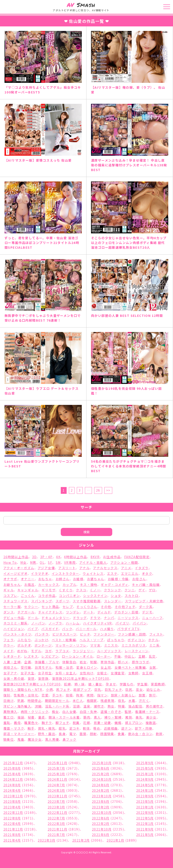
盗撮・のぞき (111, 712)
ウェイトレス (93, 573)
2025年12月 (13, 763)
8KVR (95, 557)
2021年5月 (145, 835)
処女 (83, 662)
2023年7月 (56, 801)
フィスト (156, 634)
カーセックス (49, 585)
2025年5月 (145, 768)
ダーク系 (146, 607)
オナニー (28, 579)
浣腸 (38, 706)
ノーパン (38, 623)
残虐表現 (108, 701)
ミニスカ (111, 645)
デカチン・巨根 (126, 612)
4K (58, 557)
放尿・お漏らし (123, 695)
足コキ (74, 728)
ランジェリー (83, 651)
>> (108, 490)
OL (42, 562)
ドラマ (95, 618)
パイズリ (122, 623)
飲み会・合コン (140, 734)
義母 (17, 723)
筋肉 (87, 717)
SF (50, 562)
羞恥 (7, 723)
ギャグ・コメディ (115, 585)
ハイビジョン (14, 629)
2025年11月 (57, 763)
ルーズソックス (109, 651)
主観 (142, 656)
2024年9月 (145, 779)
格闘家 (92, 701)
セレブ (68, 607)
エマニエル (130, 573)
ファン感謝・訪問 (132, 634)
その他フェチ (125, 607)
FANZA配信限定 (137, 557)
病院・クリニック (35, 712)
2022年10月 (102, 812)
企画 (28, 662)
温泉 (87, 706)
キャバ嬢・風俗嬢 (146, 585)
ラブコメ (62, 651)
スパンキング (42, 601)
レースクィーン (137, 651)
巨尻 (129, 689)
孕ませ (111, 684)
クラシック (112, 590)
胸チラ (47, 723)
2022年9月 (145, 812)
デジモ (147, 612)
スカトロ (132, 596)
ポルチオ (24, 645)
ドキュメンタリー (55, 618)
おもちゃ (45, 579)
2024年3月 (56, 790)
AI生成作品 (112, 557)
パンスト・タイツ (17, 634)
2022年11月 (57, 812)
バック (67, 629)
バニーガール (86, 629)
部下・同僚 (144, 728)
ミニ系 (154, 645)
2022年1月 (145, 824)
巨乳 (98, 689)
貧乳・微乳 (47, 728)
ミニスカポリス (134, 645)
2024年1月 (145, 790)
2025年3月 (56, 774)
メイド (8, 651)
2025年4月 (12, 774)
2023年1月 (145, 807)
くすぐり (66, 590)
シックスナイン (95, 596)
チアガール (26, 612)
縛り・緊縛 (113, 717)
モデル (36, 651)
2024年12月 (13, 779)
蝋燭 (118, 723)
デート (89, 612)
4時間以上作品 (75, 557)
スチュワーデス (16, 601)
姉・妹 (80, 684)
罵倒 (129, 717)
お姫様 (78, 579)
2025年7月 (56, 768)
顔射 (93, 734)
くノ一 (95, 590)
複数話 (151, 723)
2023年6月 (101, 801)
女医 (153, 667)
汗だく (144, 701)
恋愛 (45, 695)
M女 (23, 562)
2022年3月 (56, 824)
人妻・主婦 (12, 662)
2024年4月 (12, 790)
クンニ (130, 590)
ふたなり (24, 640)
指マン (102, 695)
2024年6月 (101, 785)
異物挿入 (10, 712)
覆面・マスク (14, 728)
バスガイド (50, 629)
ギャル (9, 590)
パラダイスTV (128, 629)
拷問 (90, 695)
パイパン (140, 623)
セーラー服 (12, 607)
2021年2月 (81, 840)
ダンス (9, 612)
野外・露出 (47, 734)
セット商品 (50, 607)
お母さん (139, 579)
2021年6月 (101, 835)
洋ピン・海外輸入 (17, 706)
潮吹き (99, 706)
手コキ (57, 695)
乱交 (152, 656)
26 (98, 490)
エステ (112, 573)
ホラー (9, 645)
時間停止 (35, 701)
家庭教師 (158, 684)
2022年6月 (101, 818)
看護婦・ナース (147, 712)
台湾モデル (43, 667)
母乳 (121, 701)
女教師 (133, 673)
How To (10, 562)
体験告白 (69, 662)
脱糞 (76, 723)
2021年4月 (12, 840)
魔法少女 (35, 739)
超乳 (62, 728)
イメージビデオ (15, 573)
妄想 (31, 678)
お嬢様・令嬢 (118, 579)
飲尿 (159, 734)
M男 (33, 562)
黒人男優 (52, 739)
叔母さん (10, 667)
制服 (94, 662)
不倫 (118, 656)
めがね (22, 651)
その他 (106, 607)
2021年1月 (115, 840)
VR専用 (70, 562)
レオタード (12, 656)
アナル (84, 568)
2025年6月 (101, 768)
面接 (83, 734)
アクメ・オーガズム (19, 568)
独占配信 (136, 706)
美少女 (151, 717)
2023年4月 (12, 807)
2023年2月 (101, 807)
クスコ (81, 590)
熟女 (111, 706)
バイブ (33, 629)
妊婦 (67, 684)
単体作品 (108, 662)
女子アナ (10, 673)
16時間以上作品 (16, 557)
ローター (104, 656)
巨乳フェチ (113, 689)
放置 (142, 695)
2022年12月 (13, 812)
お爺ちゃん (12, 585)
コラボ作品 (47, 596)
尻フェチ (63, 689)
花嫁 (87, 723)
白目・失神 (88, 712)
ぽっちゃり (116, 640)
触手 (31, 728)
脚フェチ (62, 723)
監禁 (128, 712)
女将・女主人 (66, 673)
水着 (132, 701)
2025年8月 (12, 768)
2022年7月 (56, 818)
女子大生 (28, 673)
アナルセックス (105, 568)
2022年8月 (12, 818)
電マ (73, 734)
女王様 (147, 673)
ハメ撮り (107, 629)
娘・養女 (95, 684)
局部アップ (82, 689)
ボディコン (136, 640)
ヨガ (48, 651)
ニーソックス (128, 618)
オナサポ (10, 579)
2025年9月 (145, 763)
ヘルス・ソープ (92, 640)
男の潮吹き (154, 706)
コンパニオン (69, 596)
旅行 (153, 695)
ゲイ (142, 590)
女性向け (87, 673)
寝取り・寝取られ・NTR (23, 689)
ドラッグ (80, 618)
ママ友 (95, 645)
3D (34, 557)
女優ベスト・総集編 (130, 667)
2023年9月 (145, 796)
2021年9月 (145, 829)
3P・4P (46, 557)
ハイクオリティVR (98, 623)
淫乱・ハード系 (57, 706)
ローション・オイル (78, 656)
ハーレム (73, 623)
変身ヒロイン (87, 667)
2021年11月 (57, 829)
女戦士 (102, 673)
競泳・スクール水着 (64, 717)
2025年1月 (145, 774)
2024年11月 (57, 779)
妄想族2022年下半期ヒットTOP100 (32, 684)
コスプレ (10, 596)
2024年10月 (102, 779)
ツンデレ (73, 612)
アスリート (67, 568)
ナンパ (109, 618)
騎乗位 (9, 739)
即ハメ (123, 662)
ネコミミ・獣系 (16, 623)
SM (58, 562)
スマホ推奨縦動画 (87, 601)
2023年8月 (12, 801)
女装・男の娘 (14, 678)
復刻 (7, 695)
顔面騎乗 (107, 734)
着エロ (9, 717)
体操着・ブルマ (47, 662)
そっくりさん (87, 607)
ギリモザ (48, 590)
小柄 (49, 689)
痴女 (55, 712)
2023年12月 (13, 796)
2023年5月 (145, 801)
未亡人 (78, 701)
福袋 (21, 717)
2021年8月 (12, 835)
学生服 (142, 684)
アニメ (126, 568)
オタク (147, 573)
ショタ (116, 596)
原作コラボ (141, 662)
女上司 (106, 667)
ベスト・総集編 (64, 640)
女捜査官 (118, 673)
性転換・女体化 (26, 695)
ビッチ (85, 634)
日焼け (8, 701)
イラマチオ (40, 573)
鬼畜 (21, 739)
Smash (81, 5)
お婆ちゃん (96, 579)
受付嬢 (26, 667)
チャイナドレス (50, 612)
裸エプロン (133, 723)
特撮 (121, 706)
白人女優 (69, 712)
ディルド (104, 612)
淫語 (76, 706)
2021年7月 (56, 835)
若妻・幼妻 (102, 723)
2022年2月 (101, 824)
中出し (130, 656)
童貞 (42, 717)
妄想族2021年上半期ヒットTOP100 (81, 678)
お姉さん (63, 579)
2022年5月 (145, 818)
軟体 (86, 728)
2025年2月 (101, 774)
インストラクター (65, 573)
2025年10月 (102, 763)
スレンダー (113, 601)
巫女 (139, 689)
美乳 (139, 717)
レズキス (31, 656)
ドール (33, 618)
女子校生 (45, 673)
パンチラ (42, 634)
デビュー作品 (14, 618)
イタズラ (142, 568)
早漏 (21, 701)
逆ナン (126, 728)
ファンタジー (104, 634)
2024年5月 (145, 785)
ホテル (153, 640)
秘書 (31, 717)
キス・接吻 (89, 585)
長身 (62, 734)
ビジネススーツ (64, 634)
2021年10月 (102, 829)
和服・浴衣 (64, 667)
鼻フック (70, 739)
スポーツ (62, 601)
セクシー (31, 607)
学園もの (127, 684)
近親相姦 (111, 728)
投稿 (69, 695)
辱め (97, 728)
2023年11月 (57, 796)
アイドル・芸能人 (93, 562)
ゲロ (152, 590)
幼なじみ (153, 689)
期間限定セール (57, 701)
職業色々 (31, 723)
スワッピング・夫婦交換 (144, 601)
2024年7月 (56, 785)
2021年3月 (47, 840)
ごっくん (28, 596)
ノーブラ (55, 623)
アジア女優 (46, 568)
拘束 (80, 695)
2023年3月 (56, 807)
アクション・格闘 (124, 562)
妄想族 (43, 678)
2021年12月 (13, 829)
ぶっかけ (41, 640)
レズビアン (50, 656)
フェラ (9, 640)
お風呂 (29, 585)
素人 (97, 717)
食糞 (121, 734)
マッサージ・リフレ (71, 645)
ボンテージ (43, 645)
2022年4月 (12, 824)
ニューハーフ (152, 618)
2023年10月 (102, 796)
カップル (70, 585)
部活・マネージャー (19, 734)
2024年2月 (101, 790)
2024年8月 (12, 785)
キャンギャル (28, 590)
